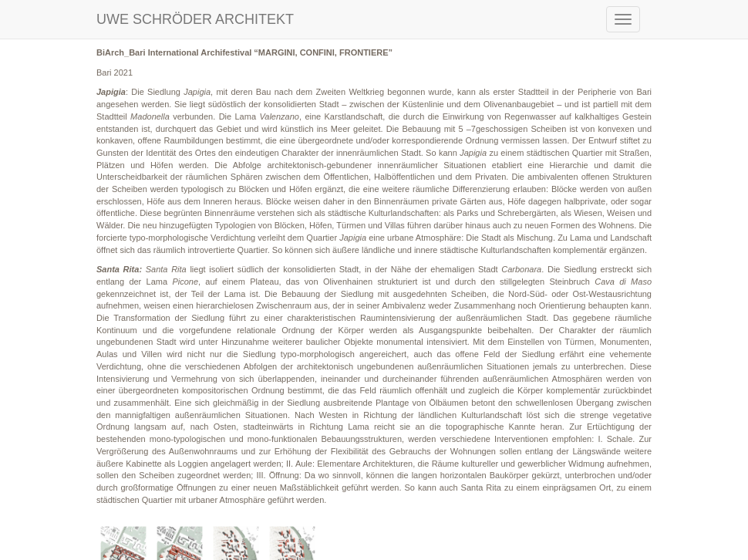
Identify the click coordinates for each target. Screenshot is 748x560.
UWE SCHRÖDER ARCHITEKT (195, 19)
